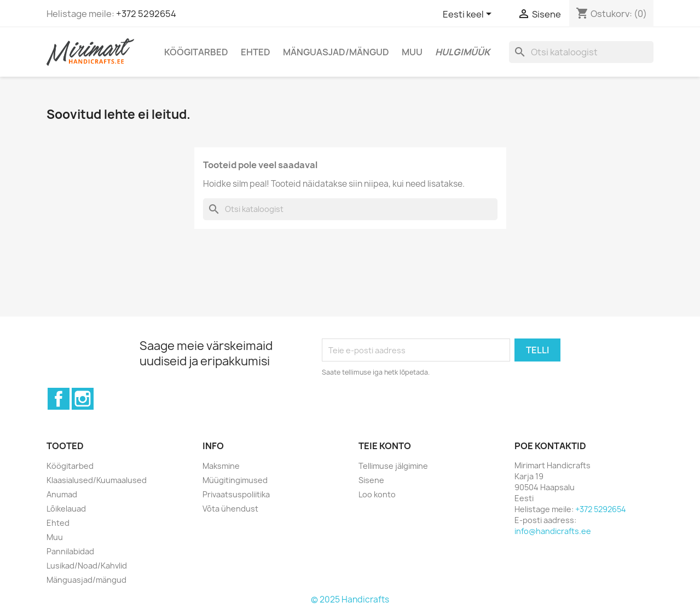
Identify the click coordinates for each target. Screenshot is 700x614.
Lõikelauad (66, 509)
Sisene (371, 480)
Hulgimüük (462, 52)
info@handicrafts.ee (553, 531)
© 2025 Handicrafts (350, 599)
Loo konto (377, 494)
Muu (412, 52)
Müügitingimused (235, 480)
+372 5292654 (146, 14)
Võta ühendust (230, 509)
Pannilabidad (70, 551)
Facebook (59, 399)
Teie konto (385, 446)
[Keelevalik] (469, 15)
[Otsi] (581, 52)
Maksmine (221, 466)
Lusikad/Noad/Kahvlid (87, 566)
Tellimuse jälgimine (393, 466)
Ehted (256, 52)
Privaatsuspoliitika (236, 494)
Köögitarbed (196, 52)
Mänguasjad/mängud (336, 52)
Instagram (83, 399)
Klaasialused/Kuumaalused (97, 480)
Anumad (62, 494)
